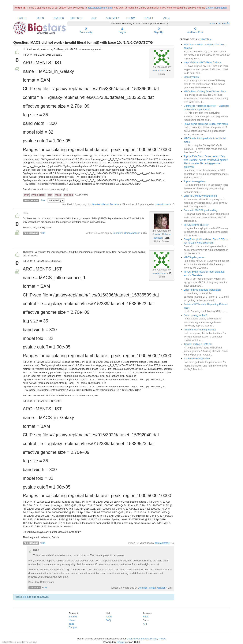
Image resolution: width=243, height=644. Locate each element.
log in (26, 597)
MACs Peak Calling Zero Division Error (205, 91)
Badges (73, 627)
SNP (94, 18)
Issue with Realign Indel (197, 358)
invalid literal (38, 195)
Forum (131, 18)
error (26, 195)
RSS (146, 617)
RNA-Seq (58, 18)
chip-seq (68, 195)
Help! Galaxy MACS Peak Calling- (202, 62)
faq (219, 23)
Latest (22, 18)
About (109, 617)
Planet (149, 18)
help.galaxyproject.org (100, 8)
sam (50, 195)
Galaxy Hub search (216, 8)
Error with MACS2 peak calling (200, 210)
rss (226, 23)
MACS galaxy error (194, 257)
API (145, 624)
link (43, 200)
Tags (71, 624)
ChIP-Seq (76, 18)
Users (72, 620)
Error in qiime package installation (202, 290)
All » (167, 18)
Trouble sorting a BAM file (198, 344)
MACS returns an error (196, 225)
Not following (56, 200)
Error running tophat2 (195, 315)
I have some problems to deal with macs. (206, 124)
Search (73, 617)
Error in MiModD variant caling (200, 196)
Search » (205, 39)
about (213, 23)
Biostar (121, 642)
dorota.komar (159, 71)
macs (58, 195)
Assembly (112, 18)
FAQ (108, 620)
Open (40, 18)
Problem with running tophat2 (200, 330)
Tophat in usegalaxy (195, 181)
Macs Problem (192, 77)
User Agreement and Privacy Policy (146, 639)
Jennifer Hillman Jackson (105, 204)
